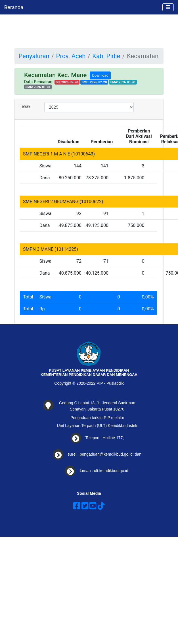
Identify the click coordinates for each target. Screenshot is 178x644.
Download (100, 75)
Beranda (14, 7)
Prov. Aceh (71, 56)
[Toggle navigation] (168, 7)
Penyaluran (34, 56)
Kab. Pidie (106, 56)
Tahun (25, 106)
